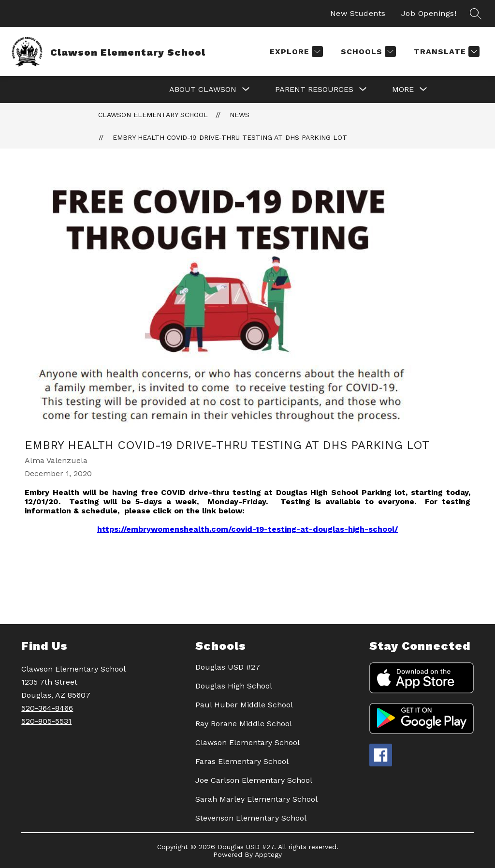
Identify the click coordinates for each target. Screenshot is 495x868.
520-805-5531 (46, 721)
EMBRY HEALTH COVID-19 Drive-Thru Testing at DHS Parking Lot (230, 137)
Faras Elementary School (242, 761)
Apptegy (268, 854)
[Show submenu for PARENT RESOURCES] (314, 90)
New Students (358, 13)
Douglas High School (234, 686)
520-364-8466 (47, 708)
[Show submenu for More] (403, 90)
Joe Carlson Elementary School (254, 780)
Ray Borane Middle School (244, 724)
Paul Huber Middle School (244, 705)
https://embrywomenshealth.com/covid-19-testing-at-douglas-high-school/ (247, 529)
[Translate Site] (445, 52)
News (240, 115)
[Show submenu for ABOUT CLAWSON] (203, 90)
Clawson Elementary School (153, 115)
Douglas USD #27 (228, 667)
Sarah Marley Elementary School (256, 799)
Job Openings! (429, 13)
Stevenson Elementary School (251, 818)
